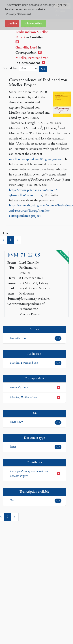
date (28, 69)
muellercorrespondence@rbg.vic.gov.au (35, 159)
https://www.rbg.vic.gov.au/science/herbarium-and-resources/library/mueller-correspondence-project (41, 211)
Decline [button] (12, 24)
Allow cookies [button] (33, 24)
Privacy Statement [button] (18, 14)
